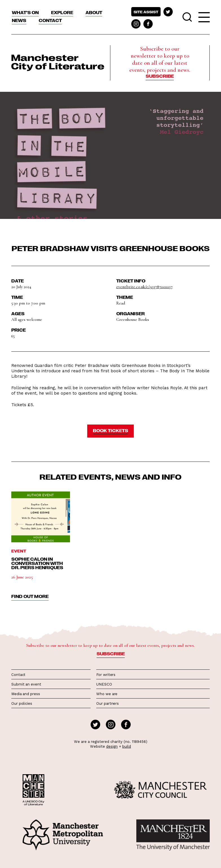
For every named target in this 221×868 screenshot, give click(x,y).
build (127, 746)
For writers (106, 675)
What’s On (25, 12)
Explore (62, 12)
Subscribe (160, 76)
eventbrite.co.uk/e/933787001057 (144, 287)
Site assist (146, 12)
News (19, 20)
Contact (50, 20)
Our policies (22, 703)
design (112, 746)
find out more (30, 596)
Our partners (108, 703)
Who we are (107, 694)
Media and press (26, 694)
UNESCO (104, 684)
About (94, 12)
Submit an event (26, 684)
